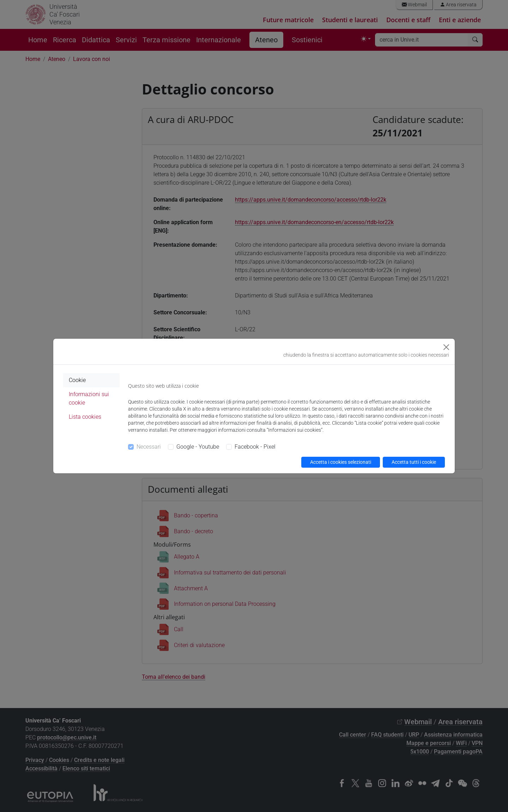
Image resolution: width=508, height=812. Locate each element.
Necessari (149, 447)
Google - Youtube (198, 447)
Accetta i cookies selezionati (341, 462)
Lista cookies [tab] (85, 417)
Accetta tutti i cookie (414, 462)
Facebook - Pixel (255, 447)
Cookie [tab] (77, 380)
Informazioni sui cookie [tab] (89, 398)
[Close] (446, 347)
